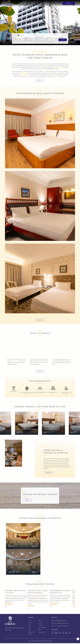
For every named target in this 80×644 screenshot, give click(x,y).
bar (56, 73)
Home (29, 621)
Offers (40, 3)
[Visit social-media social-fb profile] (63, 634)
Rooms (33, 3)
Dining (47, 3)
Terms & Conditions (42, 628)
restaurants (24, 73)
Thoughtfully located (58, 67)
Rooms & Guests (39, 37)
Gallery (40, 621)
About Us (25, 3)
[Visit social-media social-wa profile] (70, 634)
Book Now (69, 3)
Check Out (27, 37)
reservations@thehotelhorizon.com (61, 621)
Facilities (30, 635)
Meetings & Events (32, 633)
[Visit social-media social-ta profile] (60, 634)
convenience (56, 76)
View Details (20, 432)
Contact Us (41, 626)
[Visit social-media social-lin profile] (66, 634)
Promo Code (49, 37)
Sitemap (30, 642)
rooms (44, 71)
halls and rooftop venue (24, 75)
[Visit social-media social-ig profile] (53, 634)
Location (40, 624)
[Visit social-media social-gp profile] (56, 634)
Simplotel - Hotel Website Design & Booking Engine (42, 642)
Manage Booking (62, 42)
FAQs (40, 631)
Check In (15, 37)
